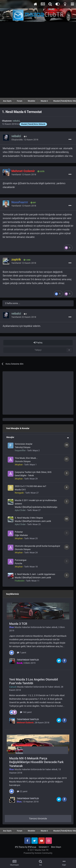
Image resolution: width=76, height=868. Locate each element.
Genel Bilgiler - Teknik (24, 476)
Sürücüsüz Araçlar (24, 444)
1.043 (27, 260)
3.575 (41, 171)
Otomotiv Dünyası (23, 461)
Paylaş (38, 343)
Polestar (19, 532)
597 (33, 203)
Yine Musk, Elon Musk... (26, 458)
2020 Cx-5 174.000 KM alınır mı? (30, 486)
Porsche (18, 564)
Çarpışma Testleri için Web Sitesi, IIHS (33, 472)
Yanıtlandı (24, 174)
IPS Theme (20, 847)
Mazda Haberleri (23, 627)
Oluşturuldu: (25, 140)
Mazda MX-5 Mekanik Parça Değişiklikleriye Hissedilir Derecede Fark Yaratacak (36, 762)
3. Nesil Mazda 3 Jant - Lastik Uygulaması (35, 574)
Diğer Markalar (21, 535)
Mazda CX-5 (20, 490)
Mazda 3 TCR (18, 624)
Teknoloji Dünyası (23, 447)
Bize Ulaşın (56, 847)
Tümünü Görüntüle (38, 819)
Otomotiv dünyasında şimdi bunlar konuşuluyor (37, 546)
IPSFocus (32, 847)
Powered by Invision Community (38, 853)
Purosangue (21, 560)
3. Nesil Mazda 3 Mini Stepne (29, 518)
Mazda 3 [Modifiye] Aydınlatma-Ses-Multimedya (36, 507)
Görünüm (44, 847)
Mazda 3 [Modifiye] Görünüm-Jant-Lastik (33, 521)
